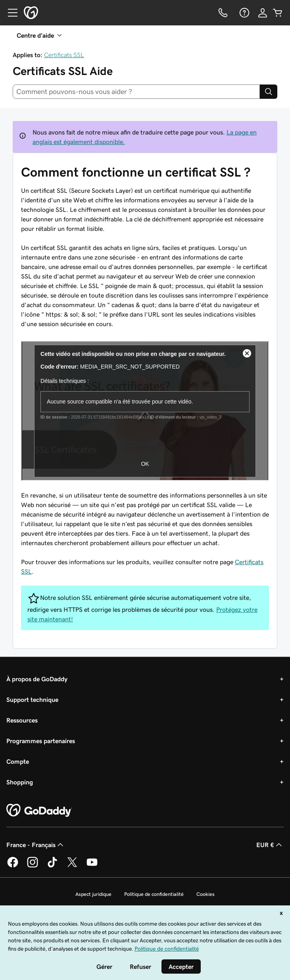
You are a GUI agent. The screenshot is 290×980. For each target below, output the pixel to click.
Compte (18, 761)
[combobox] (136, 92)
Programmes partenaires (41, 741)
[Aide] (244, 13)
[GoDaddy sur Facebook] (13, 866)
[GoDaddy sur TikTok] (52, 866)
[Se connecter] (263, 13)
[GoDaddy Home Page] (39, 811)
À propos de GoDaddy (37, 679)
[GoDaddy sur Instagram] (33, 866)
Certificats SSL (64, 55)
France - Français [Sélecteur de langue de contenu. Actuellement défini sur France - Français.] (36, 845)
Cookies (205, 894)
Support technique (32, 699)
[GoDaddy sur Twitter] (72, 866)
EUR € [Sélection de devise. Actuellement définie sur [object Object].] (270, 845)
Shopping (20, 782)
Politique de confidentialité (154, 894)
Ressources (22, 720)
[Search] (269, 92)
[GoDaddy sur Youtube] (92, 866)
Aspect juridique (93, 894)
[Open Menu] (10, 13)
